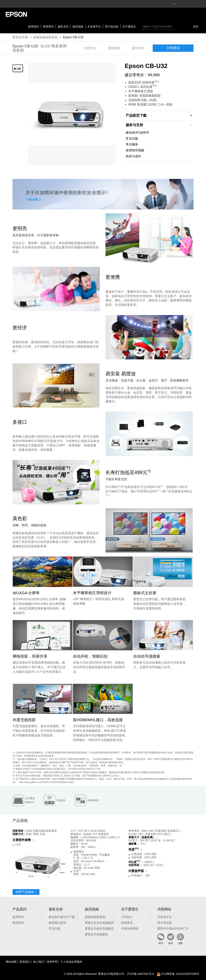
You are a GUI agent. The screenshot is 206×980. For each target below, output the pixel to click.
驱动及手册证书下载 (62, 917)
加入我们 (39, 962)
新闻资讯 (127, 923)
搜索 (178, 27)
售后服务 (132, 144)
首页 (196, 27)
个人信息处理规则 (71, 962)
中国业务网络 (130, 928)
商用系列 (48, 27)
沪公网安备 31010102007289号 (178, 974)
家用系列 (33, 27)
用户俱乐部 (112, 27)
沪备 (140, 974)
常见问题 (132, 139)
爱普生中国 (20, 37)
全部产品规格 (26, 892)
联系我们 (25, 962)
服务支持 (63, 27)
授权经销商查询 (95, 917)
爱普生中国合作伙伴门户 (173, 928)
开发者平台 (94, 27)
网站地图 (11, 962)
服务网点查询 (57, 923)
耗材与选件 (133, 156)
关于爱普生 (129, 27)
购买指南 (78, 27)
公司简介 (127, 917)
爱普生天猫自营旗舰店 (99, 928)
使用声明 (52, 962)
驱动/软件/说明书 (137, 133)
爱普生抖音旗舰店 (96, 934)
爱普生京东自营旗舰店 (99, 923)
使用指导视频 (135, 150)
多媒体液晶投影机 (45, 37)
